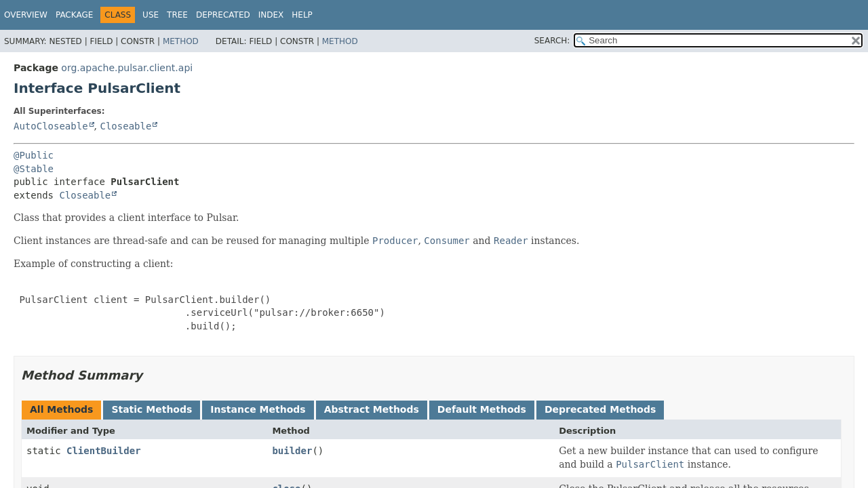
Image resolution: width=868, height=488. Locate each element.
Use (151, 15)
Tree (177, 15)
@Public (34, 155)
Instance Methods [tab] (258, 409)
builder (292, 451)
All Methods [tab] (61, 409)
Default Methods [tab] (482, 409)
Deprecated (223, 15)
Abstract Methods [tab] (372, 409)
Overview (26, 15)
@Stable (34, 169)
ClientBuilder (104, 451)
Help (302, 15)
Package (74, 15)
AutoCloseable (51, 126)
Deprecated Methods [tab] (600, 409)
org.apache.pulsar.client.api (127, 68)
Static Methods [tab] (152, 409)
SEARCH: (552, 41)
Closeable (125, 126)
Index (271, 15)
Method (181, 41)
